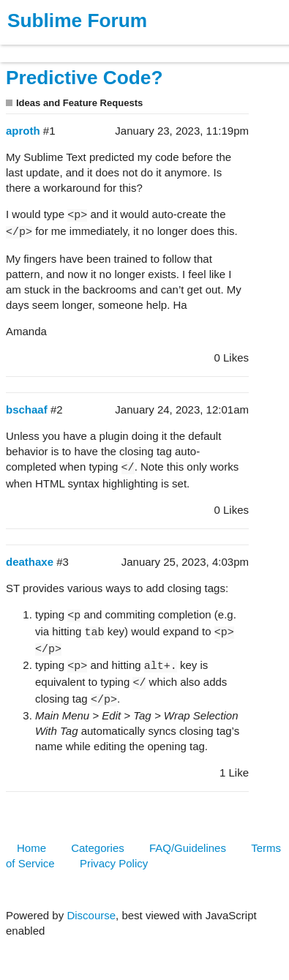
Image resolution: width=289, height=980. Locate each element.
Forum (201, 46)
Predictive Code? (84, 78)
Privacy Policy (114, 863)
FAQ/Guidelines (188, 848)
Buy (95, 46)
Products (45, 46)
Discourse (91, 915)
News (154, 46)
